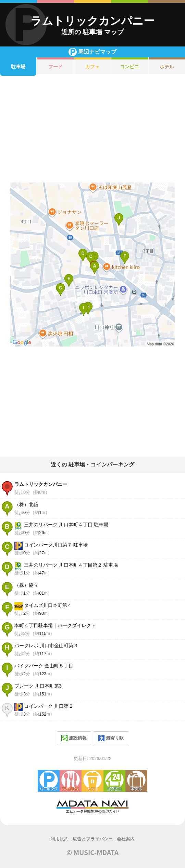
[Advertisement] (92, 129)
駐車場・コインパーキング (49, 781)
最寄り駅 (111, 738)
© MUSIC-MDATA (92, 852)
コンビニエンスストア (114, 781)
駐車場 (18, 67)
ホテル (136, 781)
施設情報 (74, 738)
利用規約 (60, 839)
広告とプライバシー (93, 839)
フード (56, 67)
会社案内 (126, 839)
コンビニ (129, 67)
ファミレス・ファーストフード (71, 781)
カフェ (92, 67)
